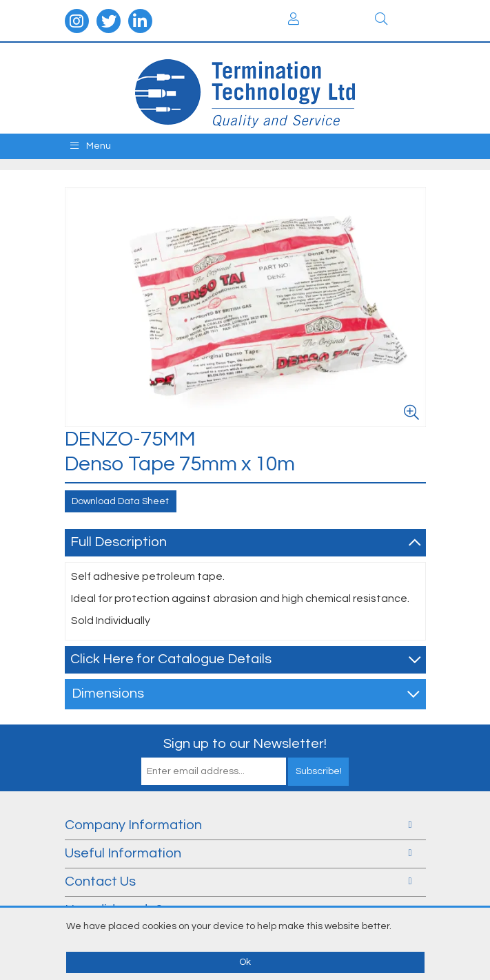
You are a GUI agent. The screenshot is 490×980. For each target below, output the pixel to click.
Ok (245, 962)
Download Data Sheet (120, 501)
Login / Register (294, 19)
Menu (91, 146)
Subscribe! (319, 771)
